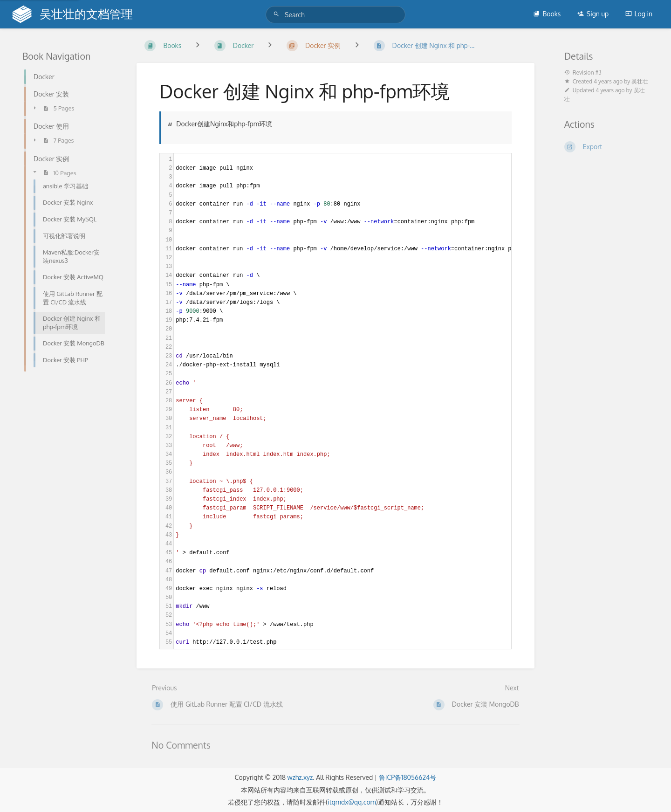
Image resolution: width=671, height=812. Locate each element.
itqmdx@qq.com (352, 802)
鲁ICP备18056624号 (408, 777)
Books (547, 14)
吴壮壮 (640, 81)
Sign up (593, 14)
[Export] (606, 147)
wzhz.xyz (300, 777)
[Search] (278, 14)
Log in (639, 14)
